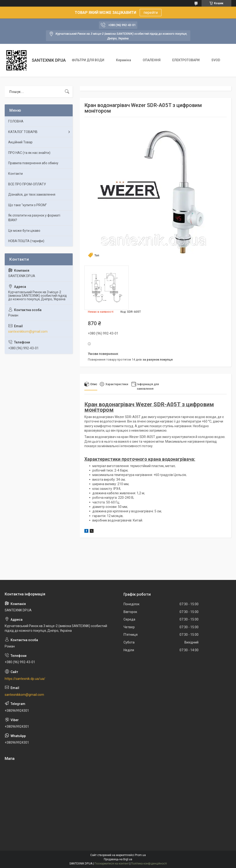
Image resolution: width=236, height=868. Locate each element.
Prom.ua (140, 855)
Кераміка (124, 60)
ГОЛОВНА (16, 121)
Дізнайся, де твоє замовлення (32, 194)
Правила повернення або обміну (33, 163)
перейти (151, 13)
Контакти (15, 174)
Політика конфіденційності (149, 864)
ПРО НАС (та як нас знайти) (29, 153)
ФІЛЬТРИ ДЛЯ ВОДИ (88, 60)
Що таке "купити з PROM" (28, 205)
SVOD (216, 60)
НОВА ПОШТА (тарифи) (26, 241)
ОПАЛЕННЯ (152, 60)
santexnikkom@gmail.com (28, 331)
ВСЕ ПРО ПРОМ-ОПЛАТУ (27, 184)
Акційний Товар (20, 142)
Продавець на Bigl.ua (118, 859)
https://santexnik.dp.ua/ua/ (25, 679)
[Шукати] (67, 92)
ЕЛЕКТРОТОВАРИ (186, 60)
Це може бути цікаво (24, 231)
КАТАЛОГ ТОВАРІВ (23, 132)
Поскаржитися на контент (112, 864)
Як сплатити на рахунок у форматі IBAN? (34, 218)
